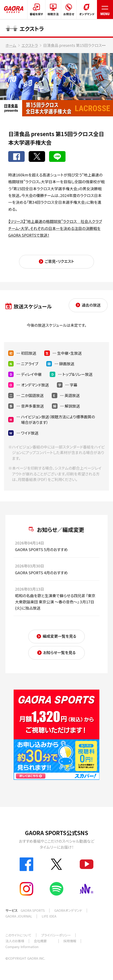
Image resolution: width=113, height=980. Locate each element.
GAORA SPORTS (33, 910)
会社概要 (40, 941)
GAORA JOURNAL (19, 916)
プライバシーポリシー (56, 935)
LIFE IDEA (49, 916)
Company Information (22, 947)
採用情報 (70, 941)
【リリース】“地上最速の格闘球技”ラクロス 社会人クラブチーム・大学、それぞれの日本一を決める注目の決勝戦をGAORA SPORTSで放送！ (55, 228)
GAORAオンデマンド (68, 910)
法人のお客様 (15, 941)
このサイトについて (18, 935)
